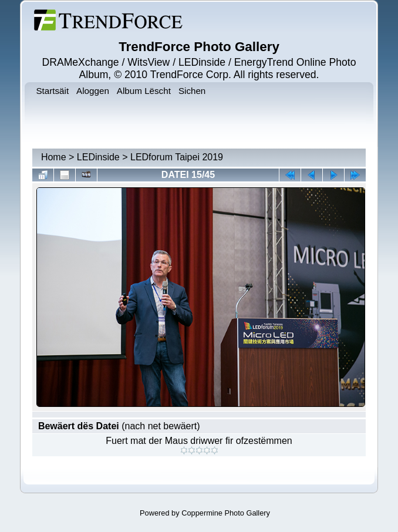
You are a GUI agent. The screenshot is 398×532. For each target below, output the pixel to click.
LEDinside (98, 157)
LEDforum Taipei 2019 (177, 157)
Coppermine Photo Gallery (226, 513)
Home (54, 157)
